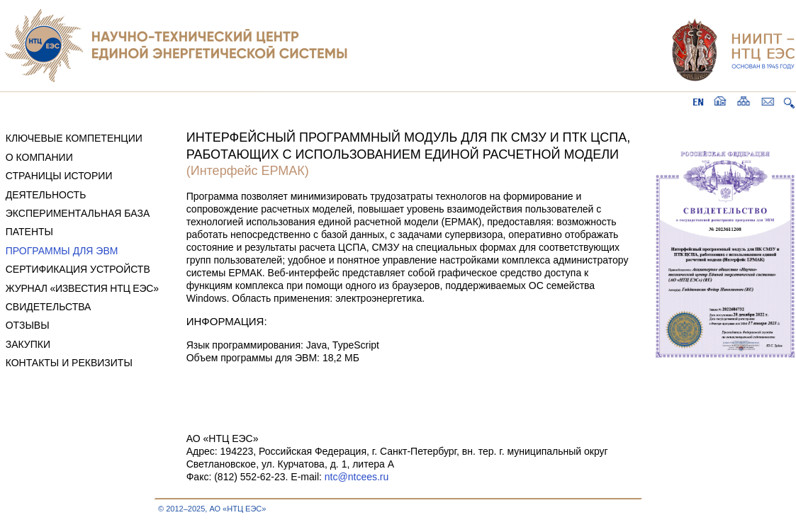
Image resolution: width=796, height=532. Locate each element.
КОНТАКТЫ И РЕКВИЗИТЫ (69, 363)
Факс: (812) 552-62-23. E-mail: (256, 477)
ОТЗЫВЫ (28, 325)
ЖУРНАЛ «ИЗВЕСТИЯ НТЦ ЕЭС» (82, 288)
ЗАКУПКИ (28, 344)
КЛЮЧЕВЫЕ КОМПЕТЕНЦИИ (74, 138)
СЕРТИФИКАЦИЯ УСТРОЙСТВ (78, 269)
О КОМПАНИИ (39, 157)
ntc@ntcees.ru (357, 477)
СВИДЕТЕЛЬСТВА (49, 307)
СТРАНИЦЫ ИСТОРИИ (59, 176)
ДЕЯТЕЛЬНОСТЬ (46, 195)
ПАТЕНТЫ (29, 232)
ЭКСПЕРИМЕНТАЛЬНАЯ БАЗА (78, 213)
